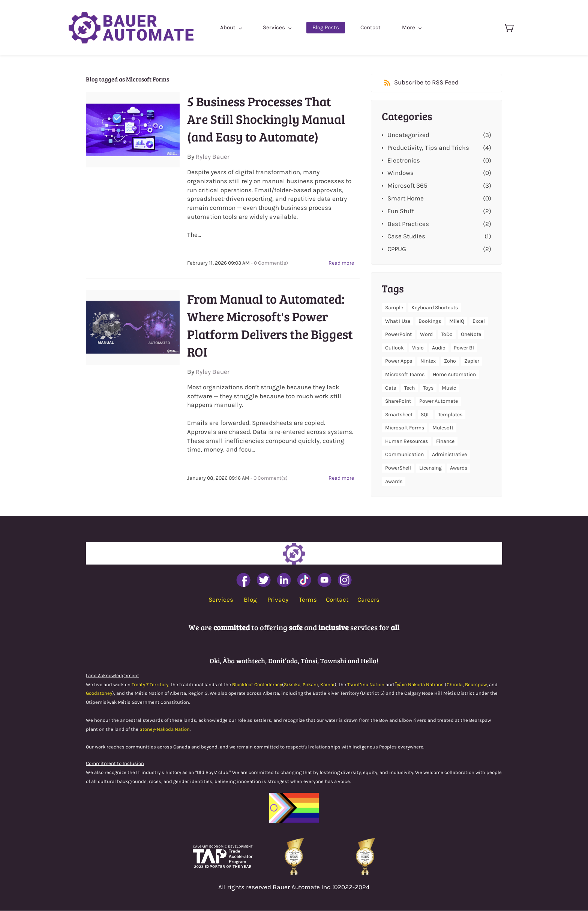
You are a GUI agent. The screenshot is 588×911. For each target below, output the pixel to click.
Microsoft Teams (405, 375)
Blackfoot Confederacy (257, 684)
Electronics (404, 160)
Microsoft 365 (407, 186)
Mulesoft (443, 428)
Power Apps (399, 361)
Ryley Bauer (213, 157)
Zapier (472, 361)
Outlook (394, 348)
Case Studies (406, 236)
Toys (428, 388)
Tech (409, 388)
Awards (459, 468)
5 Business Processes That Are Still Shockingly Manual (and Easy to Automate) (266, 119)
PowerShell (398, 468)
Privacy (278, 600)
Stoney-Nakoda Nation (165, 729)
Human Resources (406, 442)
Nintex (428, 361)
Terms (308, 600)
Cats (391, 388)
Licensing (430, 468)
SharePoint (398, 401)
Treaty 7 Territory (150, 684)
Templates (450, 415)
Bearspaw (476, 684)
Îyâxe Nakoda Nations (419, 684)
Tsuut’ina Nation (366, 684)
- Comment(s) (269, 263)
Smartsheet (399, 415)
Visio (418, 348)
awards (394, 481)
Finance (445, 442)
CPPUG (397, 249)
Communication (404, 455)
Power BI (464, 348)
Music (449, 388)
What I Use (398, 321)
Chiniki (455, 684)
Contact (337, 600)
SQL (425, 415)
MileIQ (457, 321)
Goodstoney (99, 693)
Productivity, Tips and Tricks (428, 148)
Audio (439, 348)
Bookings (430, 321)
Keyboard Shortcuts (435, 308)
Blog (250, 600)
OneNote (471, 335)
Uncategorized (408, 135)
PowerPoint (398, 335)
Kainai (327, 684)
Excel (479, 321)
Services (221, 600)
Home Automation (454, 375)
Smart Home (406, 199)
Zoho (450, 361)
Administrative (449, 455)
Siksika (292, 684)
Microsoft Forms (405, 428)
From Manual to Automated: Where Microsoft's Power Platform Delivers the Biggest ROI (270, 325)
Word (426, 335)
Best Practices (408, 224)
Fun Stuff (401, 211)
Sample (394, 308)
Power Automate (439, 401)
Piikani (310, 684)
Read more (341, 263)
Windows (400, 173)
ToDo (447, 335)
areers (370, 600)
